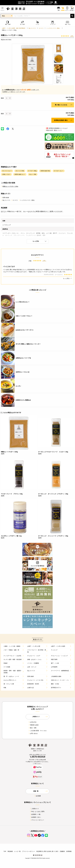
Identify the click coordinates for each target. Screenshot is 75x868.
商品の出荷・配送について (53, 130)
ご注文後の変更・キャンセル (37, 731)
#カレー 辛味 (33, 174)
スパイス (41, 28)
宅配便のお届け (34, 725)
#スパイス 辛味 (20, 171)
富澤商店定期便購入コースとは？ (56, 128)
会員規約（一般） (36, 814)
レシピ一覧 (17, 851)
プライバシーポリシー (37, 820)
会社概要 (38, 796)
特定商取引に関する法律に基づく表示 (47, 851)
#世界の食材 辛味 (45, 171)
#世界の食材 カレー (20, 174)
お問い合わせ (33, 733)
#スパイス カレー (7, 171)
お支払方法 (32, 722)
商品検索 (10, 851)
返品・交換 (32, 728)
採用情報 (69, 851)
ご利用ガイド (34, 809)
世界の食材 (5, 198)
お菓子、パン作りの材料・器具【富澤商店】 (14, 28)
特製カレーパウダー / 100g (10, 186)
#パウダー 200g (32, 171)
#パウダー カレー (59, 171)
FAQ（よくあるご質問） (38, 811)
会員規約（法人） (36, 817)
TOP (5, 851)
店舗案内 (62, 851)
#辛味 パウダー (6, 174)
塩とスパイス (32, 28)
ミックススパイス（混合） (54, 28)
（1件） (72, 36)
